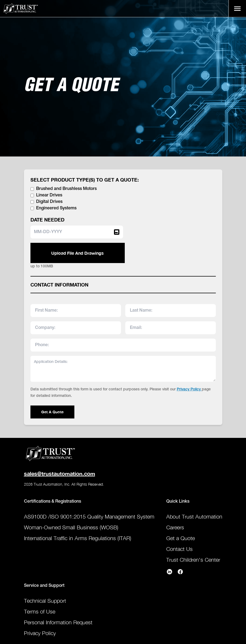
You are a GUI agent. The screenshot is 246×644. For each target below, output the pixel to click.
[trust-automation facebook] (180, 572)
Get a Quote (181, 538)
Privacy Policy (189, 389)
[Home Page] (20, 8)
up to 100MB (42, 266)
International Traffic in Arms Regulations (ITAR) (78, 538)
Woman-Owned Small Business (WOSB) (71, 527)
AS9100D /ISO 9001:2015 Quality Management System (89, 517)
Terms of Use (40, 611)
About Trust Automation (194, 517)
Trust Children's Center (193, 560)
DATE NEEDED (47, 220)
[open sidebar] (237, 9)
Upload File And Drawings (78, 253)
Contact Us (179, 549)
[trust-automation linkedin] (169, 572)
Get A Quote (52, 412)
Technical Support (45, 601)
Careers (175, 527)
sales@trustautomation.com (60, 473)
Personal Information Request (58, 622)
